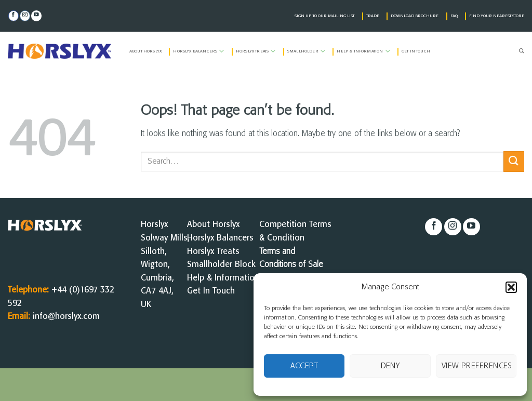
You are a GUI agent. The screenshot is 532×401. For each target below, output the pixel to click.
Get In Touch (211, 291)
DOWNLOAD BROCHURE (415, 16)
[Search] (522, 51)
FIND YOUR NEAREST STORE (497, 16)
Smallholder (306, 51)
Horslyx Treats (256, 51)
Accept (304, 366)
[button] (511, 287)
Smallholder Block (221, 265)
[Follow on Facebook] (14, 16)
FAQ (454, 16)
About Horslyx (145, 51)
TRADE (373, 16)
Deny (390, 366)
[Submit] (514, 161)
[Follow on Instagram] (25, 16)
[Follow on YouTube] (36, 16)
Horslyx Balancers (198, 51)
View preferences (477, 366)
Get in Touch (416, 51)
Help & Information (363, 51)
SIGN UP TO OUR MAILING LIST (324, 16)
